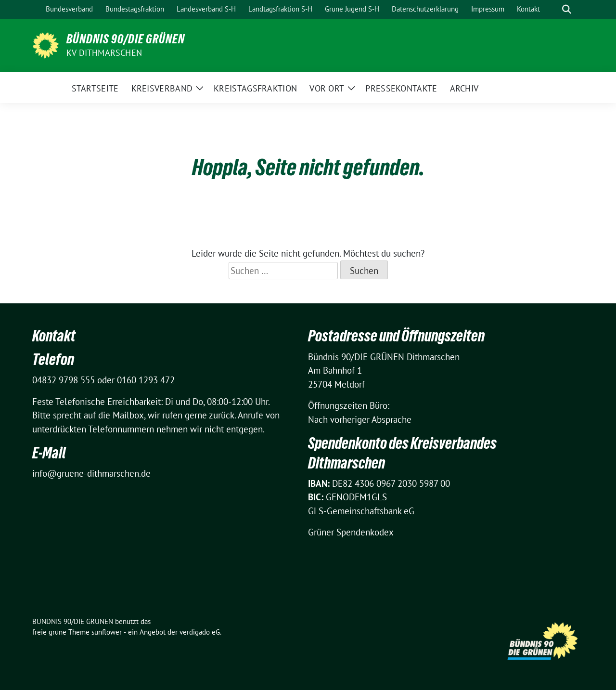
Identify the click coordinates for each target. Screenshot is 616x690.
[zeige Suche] (567, 9)
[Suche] (553, 9)
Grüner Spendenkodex (351, 532)
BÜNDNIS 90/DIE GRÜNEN (126, 39)
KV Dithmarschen (104, 53)
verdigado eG (200, 632)
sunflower (107, 632)
